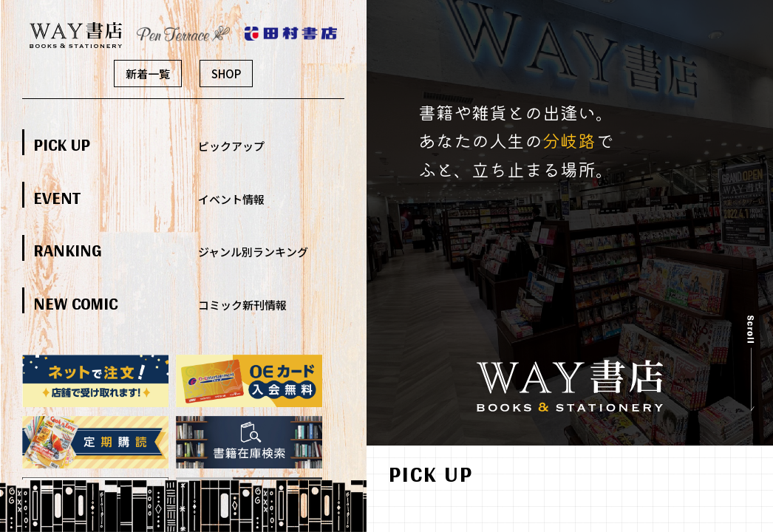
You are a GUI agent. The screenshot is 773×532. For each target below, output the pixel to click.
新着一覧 (148, 74)
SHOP (226, 74)
